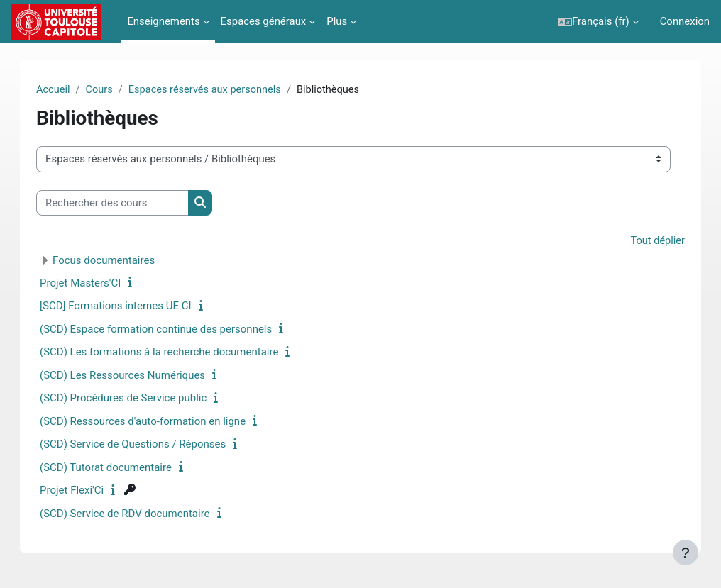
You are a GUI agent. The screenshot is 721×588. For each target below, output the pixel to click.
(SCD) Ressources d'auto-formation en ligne (157, 422)
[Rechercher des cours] (127, 203)
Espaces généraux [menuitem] (264, 21)
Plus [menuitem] (337, 21)
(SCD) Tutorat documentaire (120, 468)
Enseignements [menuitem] (163, 21)
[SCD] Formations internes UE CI (130, 306)
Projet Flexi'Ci (86, 491)
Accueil (68, 90)
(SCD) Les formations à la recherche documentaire (173, 353)
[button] (598, 22)
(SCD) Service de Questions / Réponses (147, 445)
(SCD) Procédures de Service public (137, 399)
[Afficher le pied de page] (686, 553)
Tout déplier (643, 242)
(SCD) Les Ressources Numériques (137, 376)
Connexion (685, 21)
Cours (115, 90)
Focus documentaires (118, 261)
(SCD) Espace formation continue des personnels (170, 330)
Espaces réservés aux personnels (222, 90)
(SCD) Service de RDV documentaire (139, 514)
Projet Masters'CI (94, 284)
